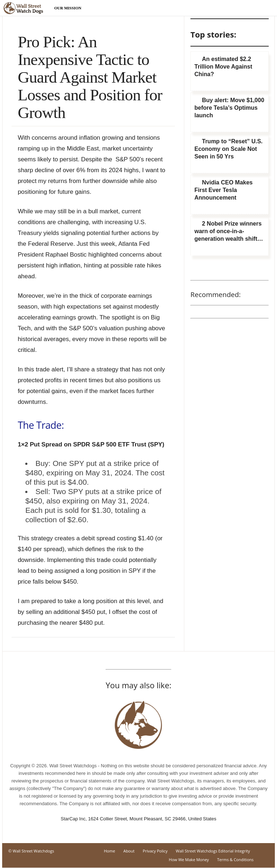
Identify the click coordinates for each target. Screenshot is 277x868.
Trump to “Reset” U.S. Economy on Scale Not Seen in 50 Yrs (228, 149)
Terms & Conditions (235, 860)
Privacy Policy (155, 851)
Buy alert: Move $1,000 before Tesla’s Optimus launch (229, 108)
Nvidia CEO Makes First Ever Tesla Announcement (224, 190)
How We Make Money (189, 860)
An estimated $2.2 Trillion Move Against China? (223, 67)
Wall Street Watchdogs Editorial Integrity (213, 851)
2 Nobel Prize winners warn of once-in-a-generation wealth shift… (229, 231)
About (129, 851)
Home (109, 851)
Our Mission (68, 8)
